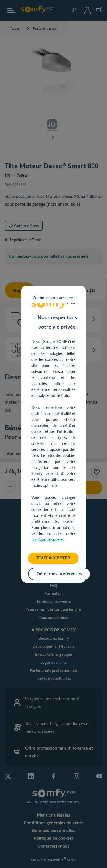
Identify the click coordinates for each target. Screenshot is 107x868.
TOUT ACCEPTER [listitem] (53, 558)
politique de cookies (48, 539)
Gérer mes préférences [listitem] (59, 574)
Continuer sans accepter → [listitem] (55, 298)
